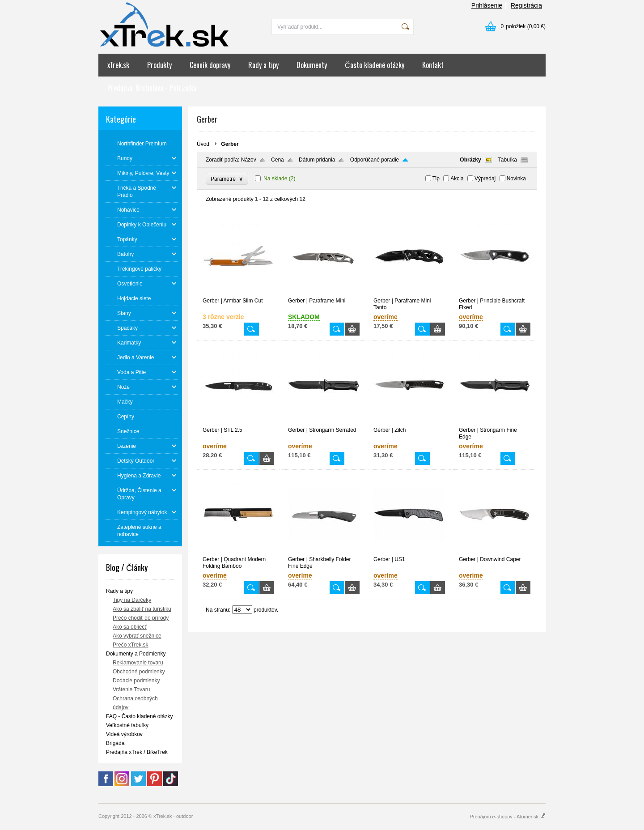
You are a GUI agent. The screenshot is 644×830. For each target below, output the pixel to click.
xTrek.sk (118, 65)
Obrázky (470, 160)
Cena (278, 160)
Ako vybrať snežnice (137, 636)
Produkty (159, 65)
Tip (436, 179)
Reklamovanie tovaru (138, 663)
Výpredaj (485, 179)
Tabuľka (508, 160)
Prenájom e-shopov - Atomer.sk (508, 817)
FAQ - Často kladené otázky (139, 716)
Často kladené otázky (375, 65)
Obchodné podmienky (139, 672)
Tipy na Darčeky (132, 600)
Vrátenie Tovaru (131, 690)
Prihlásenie (487, 5)
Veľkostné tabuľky (127, 725)
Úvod (203, 144)
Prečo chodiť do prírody (141, 618)
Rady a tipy (263, 65)
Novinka (516, 179)
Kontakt (433, 65)
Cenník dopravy (210, 65)
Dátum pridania (317, 160)
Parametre (227, 179)
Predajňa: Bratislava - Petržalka (152, 88)
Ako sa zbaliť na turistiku (142, 609)
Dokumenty (312, 65)
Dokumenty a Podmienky (136, 654)
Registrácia (526, 5)
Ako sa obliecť (130, 627)
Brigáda (115, 743)
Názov (249, 160)
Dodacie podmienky (136, 681)
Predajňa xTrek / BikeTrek (137, 752)
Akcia (457, 179)
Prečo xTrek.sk (131, 645)
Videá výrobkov (124, 734)
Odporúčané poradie (375, 160)
